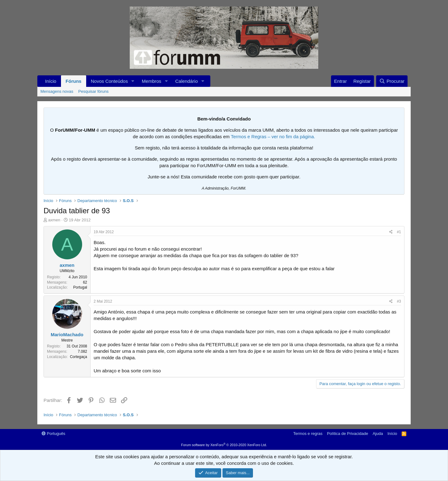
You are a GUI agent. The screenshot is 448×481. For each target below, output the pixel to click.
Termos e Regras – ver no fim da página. (273, 137)
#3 (399, 301)
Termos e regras (308, 434)
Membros (152, 81)
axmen (54, 220)
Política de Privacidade (348, 434)
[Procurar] (392, 81)
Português (54, 434)
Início (51, 81)
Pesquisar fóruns (94, 91)
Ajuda (378, 434)
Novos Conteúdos (109, 81)
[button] (133, 81)
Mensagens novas (57, 91)
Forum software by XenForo (224, 445)
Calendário (187, 81)
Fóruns (74, 81)
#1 (399, 232)
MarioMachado (67, 335)
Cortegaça (79, 357)
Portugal (80, 287)
